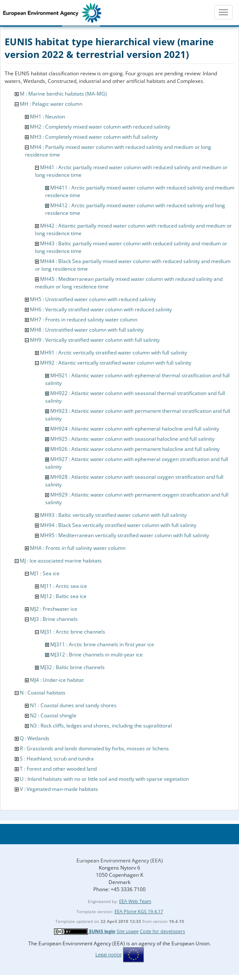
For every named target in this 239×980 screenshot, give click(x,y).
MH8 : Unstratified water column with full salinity (87, 330)
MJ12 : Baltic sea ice (63, 596)
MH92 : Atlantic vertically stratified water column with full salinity (116, 363)
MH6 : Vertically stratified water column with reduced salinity (101, 309)
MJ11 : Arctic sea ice (64, 586)
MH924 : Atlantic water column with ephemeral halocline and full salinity (135, 429)
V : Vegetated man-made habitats (59, 789)
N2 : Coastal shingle (53, 715)
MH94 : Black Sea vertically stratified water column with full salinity (118, 525)
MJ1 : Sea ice (45, 573)
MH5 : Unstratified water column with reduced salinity (93, 299)
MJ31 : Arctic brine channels (73, 632)
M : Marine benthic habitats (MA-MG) (63, 94)
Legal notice (109, 954)
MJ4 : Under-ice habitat (57, 680)
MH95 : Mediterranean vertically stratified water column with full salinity (125, 535)
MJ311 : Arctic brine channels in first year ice (102, 644)
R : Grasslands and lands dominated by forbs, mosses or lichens (94, 748)
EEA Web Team (135, 901)
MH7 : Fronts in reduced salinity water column (84, 320)
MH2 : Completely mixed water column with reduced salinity (100, 127)
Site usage (128, 931)
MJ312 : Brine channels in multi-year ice (96, 655)
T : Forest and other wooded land (58, 769)
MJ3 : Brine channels (54, 619)
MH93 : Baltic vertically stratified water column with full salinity (113, 515)
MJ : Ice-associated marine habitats (61, 561)
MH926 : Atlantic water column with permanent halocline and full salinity (135, 449)
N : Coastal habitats (43, 693)
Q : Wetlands (35, 738)
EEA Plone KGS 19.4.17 (139, 911)
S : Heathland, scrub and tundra (57, 759)
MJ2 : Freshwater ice (54, 609)
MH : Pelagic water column (51, 104)
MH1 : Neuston (48, 117)
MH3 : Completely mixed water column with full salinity (94, 137)
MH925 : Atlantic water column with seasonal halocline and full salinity (132, 439)
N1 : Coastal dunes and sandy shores (73, 705)
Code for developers (162, 931)
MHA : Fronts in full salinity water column (78, 548)
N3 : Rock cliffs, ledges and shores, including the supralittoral (101, 726)
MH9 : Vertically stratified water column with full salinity (95, 340)
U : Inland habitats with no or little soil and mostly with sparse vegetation (104, 779)
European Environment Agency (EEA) (120, 861)
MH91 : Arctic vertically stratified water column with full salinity (114, 353)
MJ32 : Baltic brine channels (72, 667)
